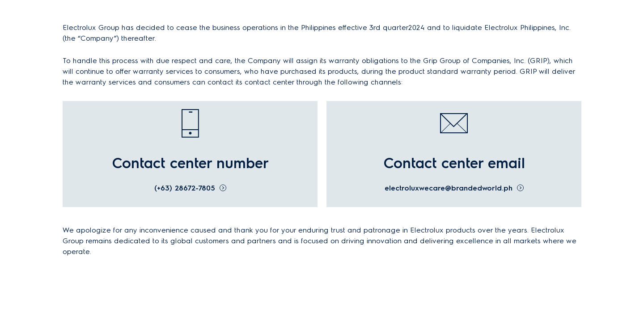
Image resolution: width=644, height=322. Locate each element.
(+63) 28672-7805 (185, 188)
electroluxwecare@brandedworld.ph (449, 188)
